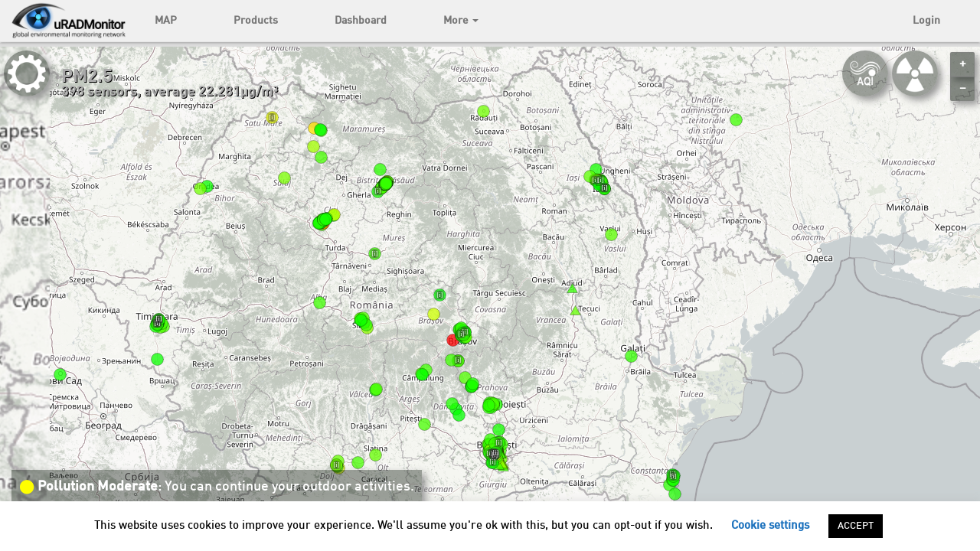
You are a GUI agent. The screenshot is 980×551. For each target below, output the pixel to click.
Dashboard (361, 21)
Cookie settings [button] (770, 526)
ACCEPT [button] (856, 526)
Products (256, 21)
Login (926, 21)
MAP (166, 21)
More (461, 21)
